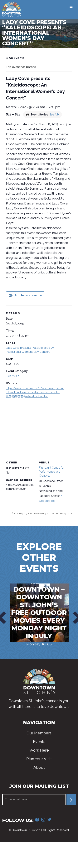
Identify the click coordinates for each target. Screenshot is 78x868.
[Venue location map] (39, 430)
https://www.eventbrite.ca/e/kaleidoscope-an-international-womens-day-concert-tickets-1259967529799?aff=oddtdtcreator (35, 392)
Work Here (39, 750)
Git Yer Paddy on (61, 513)
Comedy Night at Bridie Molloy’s (31, 513)
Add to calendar (26, 295)
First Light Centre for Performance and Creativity (52, 472)
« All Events (15, 58)
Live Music (12, 376)
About (39, 767)
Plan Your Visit (39, 759)
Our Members (39, 733)
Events (39, 742)
